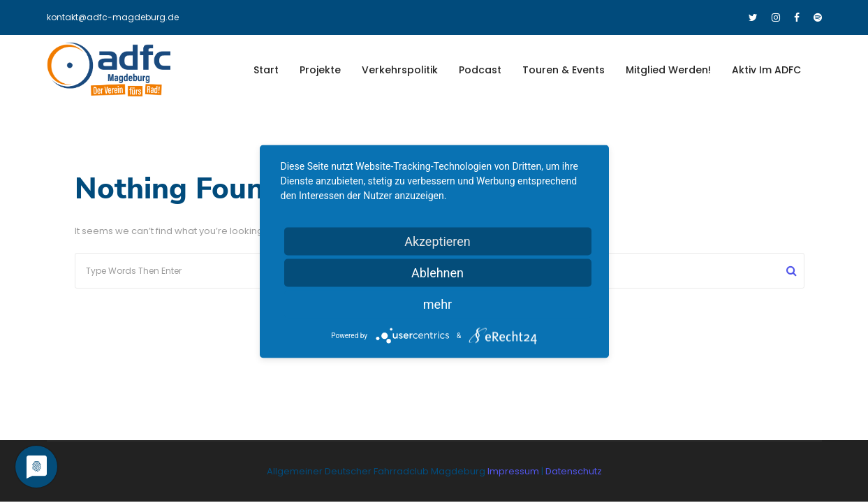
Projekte (320, 70)
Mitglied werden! (668, 70)
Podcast (480, 70)
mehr (437, 304)
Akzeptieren (437, 241)
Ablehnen (437, 273)
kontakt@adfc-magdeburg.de (113, 17)
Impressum (514, 471)
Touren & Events (564, 70)
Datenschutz (574, 471)
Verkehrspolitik (400, 70)
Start (266, 70)
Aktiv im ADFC (766, 70)
